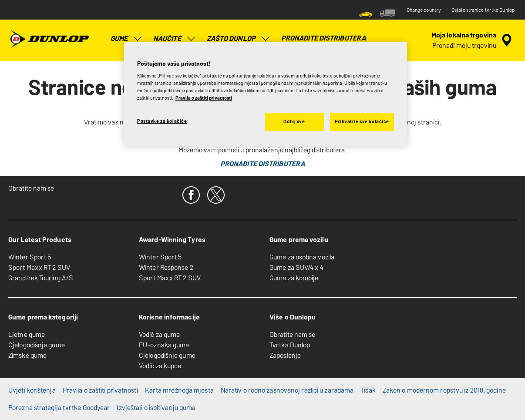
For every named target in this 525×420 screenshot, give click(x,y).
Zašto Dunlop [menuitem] (239, 39)
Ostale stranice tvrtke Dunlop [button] (483, 10)
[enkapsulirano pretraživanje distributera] (473, 40)
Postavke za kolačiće (162, 121)
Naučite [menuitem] (175, 39)
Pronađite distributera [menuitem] (323, 38)
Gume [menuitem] (127, 39)
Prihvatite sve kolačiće (362, 121)
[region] (266, 94)
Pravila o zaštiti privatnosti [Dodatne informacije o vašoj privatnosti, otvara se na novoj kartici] (204, 98)
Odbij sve (294, 121)
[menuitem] (366, 13)
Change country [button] (424, 10)
